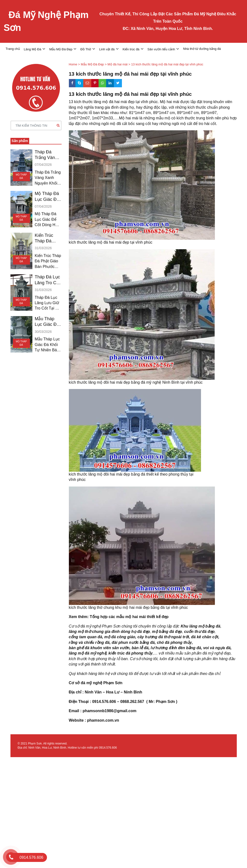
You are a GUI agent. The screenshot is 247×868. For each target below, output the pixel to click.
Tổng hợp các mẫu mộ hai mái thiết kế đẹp (130, 617)
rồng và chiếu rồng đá (89, 642)
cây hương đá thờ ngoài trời (163, 637)
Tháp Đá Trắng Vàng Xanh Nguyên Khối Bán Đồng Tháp (48, 155)
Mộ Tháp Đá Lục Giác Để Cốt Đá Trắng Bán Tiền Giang (48, 197)
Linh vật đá (107, 49)
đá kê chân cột (205, 637)
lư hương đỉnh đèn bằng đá (176, 648)
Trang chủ (13, 49)
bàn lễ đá (140, 648)
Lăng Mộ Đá (33, 49)
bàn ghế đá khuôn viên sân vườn (99, 648)
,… (155, 653)
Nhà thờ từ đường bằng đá (202, 49)
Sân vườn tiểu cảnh (161, 49)
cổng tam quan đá (86, 637)
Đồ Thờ (86, 49)
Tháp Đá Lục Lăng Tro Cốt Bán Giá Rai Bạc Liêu (48, 280)
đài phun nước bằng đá (133, 642)
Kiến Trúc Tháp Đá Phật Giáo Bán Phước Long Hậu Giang (46, 239)
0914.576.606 (108, 748)
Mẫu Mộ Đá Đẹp (61, 49)
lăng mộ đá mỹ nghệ (88, 653)
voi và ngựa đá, (217, 648)
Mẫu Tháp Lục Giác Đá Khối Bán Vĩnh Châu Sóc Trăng (47, 322)
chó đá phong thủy (174, 642)
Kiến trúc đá (131, 49)
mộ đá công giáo (120, 637)
